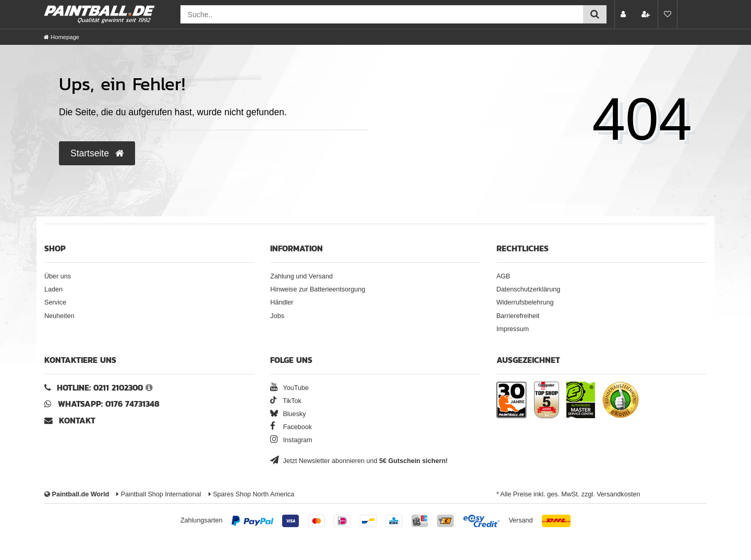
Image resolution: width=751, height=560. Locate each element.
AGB (504, 276)
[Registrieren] (647, 14)
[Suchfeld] (382, 14)
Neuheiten (59, 316)
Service (55, 302)
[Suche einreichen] (595, 14)
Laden (53, 289)
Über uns (58, 276)
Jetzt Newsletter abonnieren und (359, 461)
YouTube (289, 388)
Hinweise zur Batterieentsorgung (318, 289)
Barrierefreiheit (518, 316)
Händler (282, 302)
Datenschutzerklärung (529, 289)
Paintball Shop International (159, 494)
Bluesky (288, 414)
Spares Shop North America (252, 494)
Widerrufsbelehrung (525, 302)
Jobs (277, 316)
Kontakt (77, 421)
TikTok (286, 401)
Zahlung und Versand (301, 276)
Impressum (513, 329)
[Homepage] (62, 37)
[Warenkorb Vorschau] (691, 14)
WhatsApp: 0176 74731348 (109, 404)
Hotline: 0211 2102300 (100, 388)
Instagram (291, 440)
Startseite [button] (97, 153)
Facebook (291, 427)
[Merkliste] (668, 14)
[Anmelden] (624, 14)
